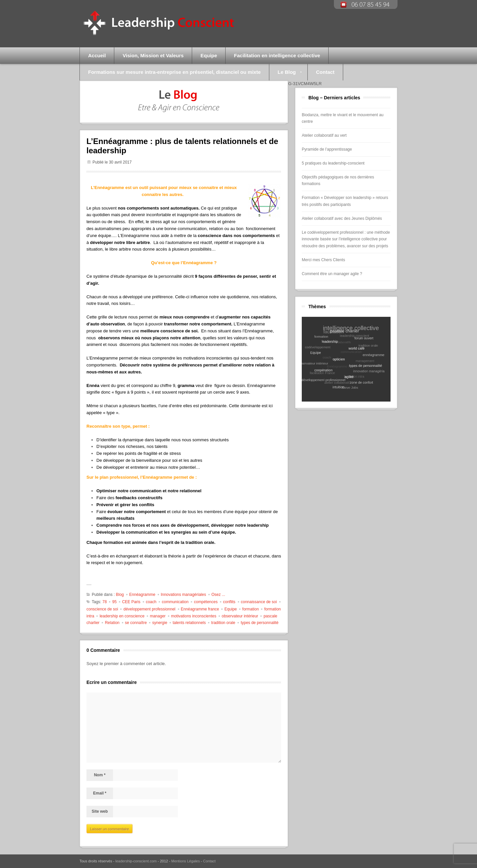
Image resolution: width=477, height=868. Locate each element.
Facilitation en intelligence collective (277, 55)
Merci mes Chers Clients (323, 260)
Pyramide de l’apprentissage (327, 149)
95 (114, 602)
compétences (206, 602)
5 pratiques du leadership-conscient (333, 163)
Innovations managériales (183, 595)
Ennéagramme (142, 595)
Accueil (97, 55)
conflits (229, 602)
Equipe (209, 55)
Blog (120, 595)
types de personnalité (260, 623)
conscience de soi (102, 609)
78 (105, 602)
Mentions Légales (185, 861)
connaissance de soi (259, 602)
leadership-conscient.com (136, 861)
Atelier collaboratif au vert (324, 135)
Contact (325, 72)
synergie (159, 623)
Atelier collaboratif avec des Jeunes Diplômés (342, 218)
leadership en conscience (122, 616)
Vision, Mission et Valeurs (153, 55)
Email (100, 793)
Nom (100, 775)
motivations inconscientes (194, 616)
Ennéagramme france (200, 609)
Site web (100, 811)
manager (158, 616)
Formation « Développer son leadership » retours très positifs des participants (345, 201)
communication (175, 602)
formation (250, 609)
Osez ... (218, 595)
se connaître (136, 623)
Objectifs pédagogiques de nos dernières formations (338, 181)
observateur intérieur (240, 616)
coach (151, 602)
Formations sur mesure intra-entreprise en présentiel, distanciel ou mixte (174, 72)
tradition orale (223, 623)
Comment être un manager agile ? (332, 274)
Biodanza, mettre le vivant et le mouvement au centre (343, 118)
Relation (112, 623)
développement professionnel (150, 609)
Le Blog (286, 75)
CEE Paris (131, 602)
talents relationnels (189, 623)
